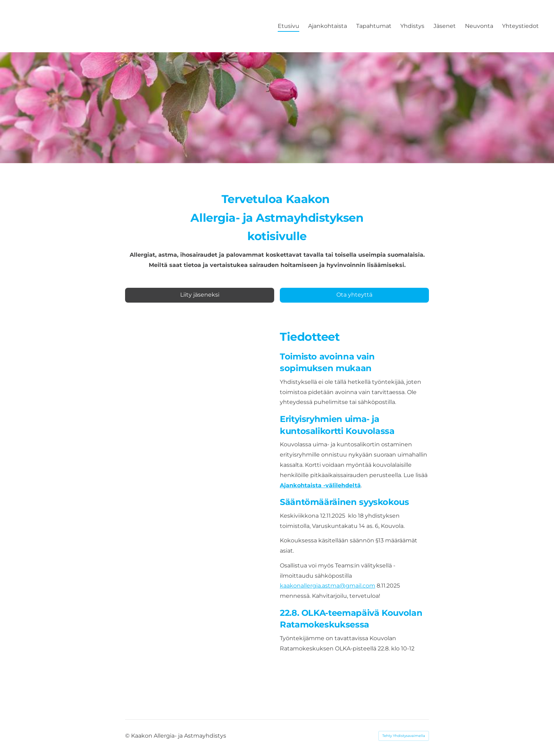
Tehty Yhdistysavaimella (404, 736)
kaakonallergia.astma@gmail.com (328, 586)
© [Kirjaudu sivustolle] (128, 736)
